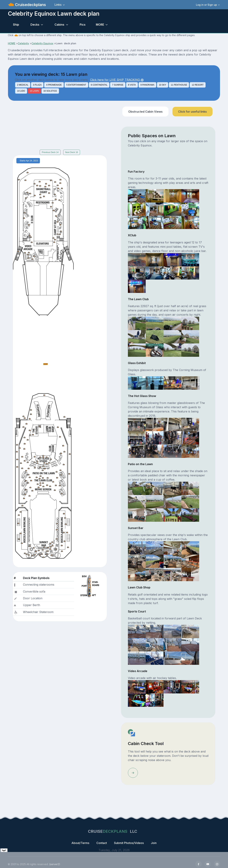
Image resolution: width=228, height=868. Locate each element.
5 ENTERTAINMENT (76, 85)
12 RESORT (198, 85)
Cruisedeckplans (30, 5)
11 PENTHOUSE (179, 85)
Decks (35, 25)
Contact (102, 843)
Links (58, 5)
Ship (16, 25)
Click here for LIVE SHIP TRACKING (117, 80)
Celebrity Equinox (42, 43)
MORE (100, 25)
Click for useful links (192, 112)
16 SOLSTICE (50, 91)
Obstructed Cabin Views (145, 112)
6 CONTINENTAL (99, 85)
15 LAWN (34, 91)
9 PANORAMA (147, 85)
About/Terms (80, 843)
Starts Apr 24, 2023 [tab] (29, 161)
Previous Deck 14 (50, 152)
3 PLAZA (37, 85)
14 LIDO (21, 91)
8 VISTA (132, 85)
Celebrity (23, 43)
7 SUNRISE (118, 85)
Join (154, 843)
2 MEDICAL (23, 85)
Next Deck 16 (72, 152)
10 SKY (163, 85)
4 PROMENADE (54, 85)
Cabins (59, 25)
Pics (83, 25)
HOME (12, 43)
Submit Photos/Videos (129, 843)
